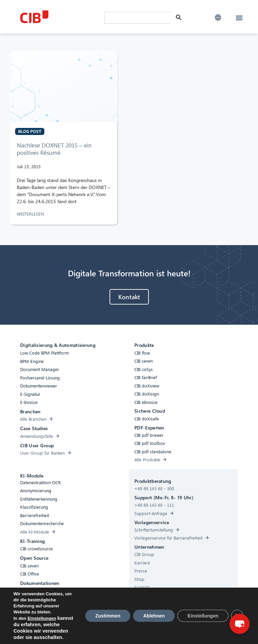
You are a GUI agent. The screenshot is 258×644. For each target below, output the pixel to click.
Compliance (79, 631)
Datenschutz (131, 631)
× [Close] (247, 596)
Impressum (161, 631)
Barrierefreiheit (47, 631)
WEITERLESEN (31, 214)
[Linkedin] (187, 632)
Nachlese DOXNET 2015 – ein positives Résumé (54, 149)
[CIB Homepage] (61, 17)
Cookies (105, 631)
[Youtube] (201, 632)
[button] (218, 18)
